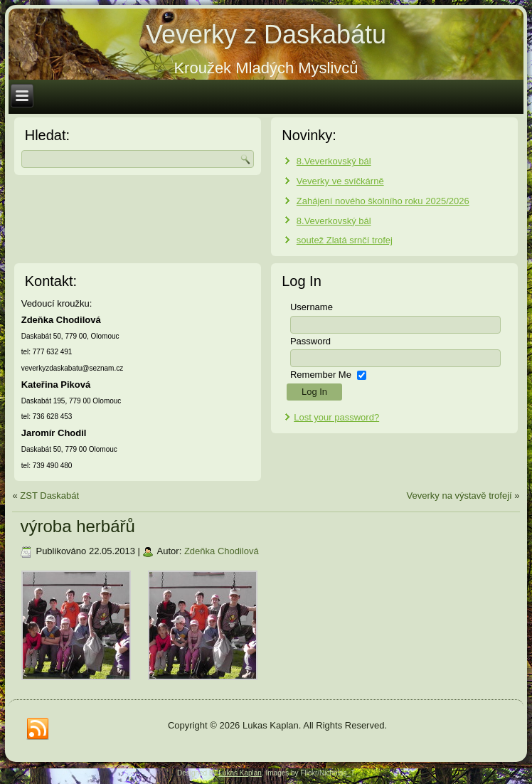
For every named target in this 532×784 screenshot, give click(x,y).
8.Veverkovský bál (334, 161)
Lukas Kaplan (240, 773)
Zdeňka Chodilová (222, 551)
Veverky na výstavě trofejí (459, 496)
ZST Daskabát (49, 496)
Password (310, 341)
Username (312, 307)
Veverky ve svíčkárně (340, 181)
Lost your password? (336, 417)
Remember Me (321, 375)
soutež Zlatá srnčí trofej (345, 240)
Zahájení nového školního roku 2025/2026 (383, 201)
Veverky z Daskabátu (266, 35)
